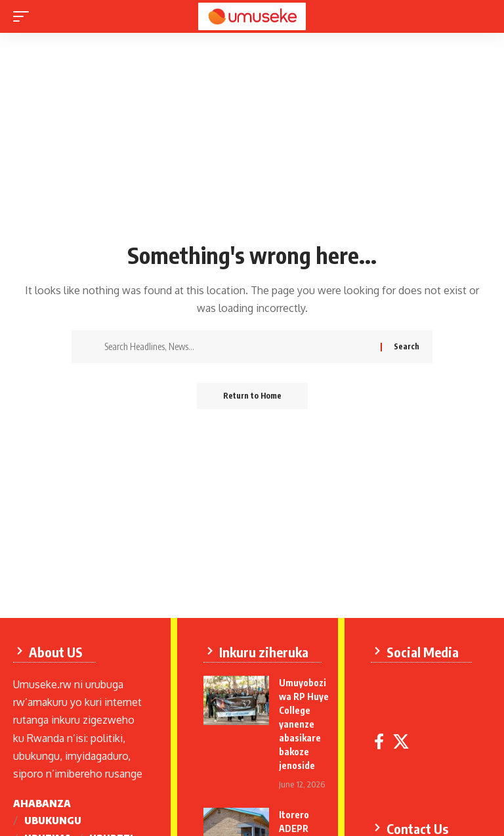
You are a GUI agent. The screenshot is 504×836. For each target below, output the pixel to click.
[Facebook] (379, 742)
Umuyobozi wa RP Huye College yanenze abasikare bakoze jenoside (304, 724)
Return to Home (252, 396)
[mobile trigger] (24, 16)
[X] (401, 742)
